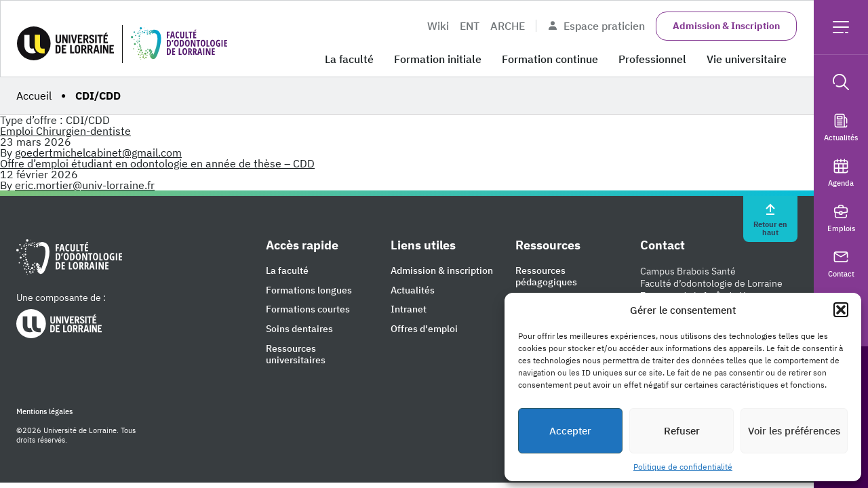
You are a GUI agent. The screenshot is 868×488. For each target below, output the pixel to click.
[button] (841, 310)
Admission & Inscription (726, 26)
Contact (841, 263)
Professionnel (652, 59)
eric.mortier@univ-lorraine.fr (85, 185)
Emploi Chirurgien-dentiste (65, 131)
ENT (470, 26)
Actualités (841, 127)
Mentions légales (44, 411)
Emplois (841, 218)
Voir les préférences (794, 431)
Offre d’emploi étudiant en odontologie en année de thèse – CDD (157, 163)
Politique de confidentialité (683, 467)
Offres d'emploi (424, 329)
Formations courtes (308, 309)
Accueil (34, 96)
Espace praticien (596, 26)
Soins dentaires (299, 329)
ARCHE (508, 26)
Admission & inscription (442, 271)
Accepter (570, 431)
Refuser (682, 431)
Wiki (438, 26)
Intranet (409, 309)
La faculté (349, 59)
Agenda (841, 172)
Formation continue (550, 59)
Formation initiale (438, 59)
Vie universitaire (747, 59)
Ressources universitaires (296, 354)
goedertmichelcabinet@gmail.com (98, 152)
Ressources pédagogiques (546, 277)
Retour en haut (770, 219)
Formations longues (309, 290)
